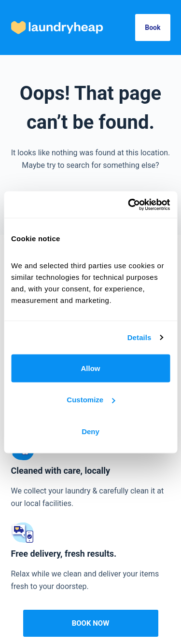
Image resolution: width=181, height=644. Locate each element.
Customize (91, 400)
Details (139, 337)
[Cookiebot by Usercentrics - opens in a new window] (129, 205)
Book (153, 27)
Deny (90, 431)
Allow (91, 368)
